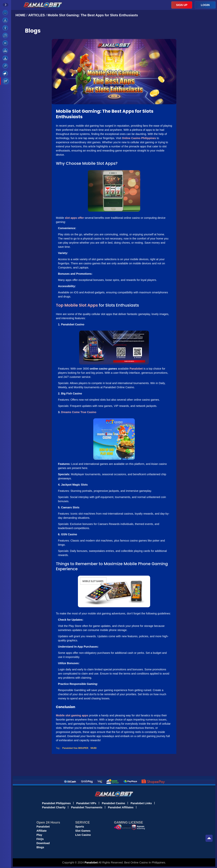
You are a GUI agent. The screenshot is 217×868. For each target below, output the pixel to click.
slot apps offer (74, 218)
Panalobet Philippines (56, 803)
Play (39, 835)
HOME (21, 15)
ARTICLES (37, 15)
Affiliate (41, 831)
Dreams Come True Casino (79, 412)
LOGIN (205, 5)
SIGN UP (182, 5)
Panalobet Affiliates (121, 807)
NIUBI (94, 748)
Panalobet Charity (54, 807)
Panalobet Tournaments (87, 807)
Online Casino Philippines (139, 138)
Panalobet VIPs (86, 803)
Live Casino (83, 835)
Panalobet (136, 369)
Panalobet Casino (113, 803)
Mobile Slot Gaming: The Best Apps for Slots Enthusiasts (93, 15)
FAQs (40, 839)
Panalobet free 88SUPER (75, 748)
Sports (80, 827)
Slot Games (83, 831)
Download (43, 843)
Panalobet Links (141, 803)
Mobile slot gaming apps (72, 715)
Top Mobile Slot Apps (77, 305)
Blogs (40, 847)
